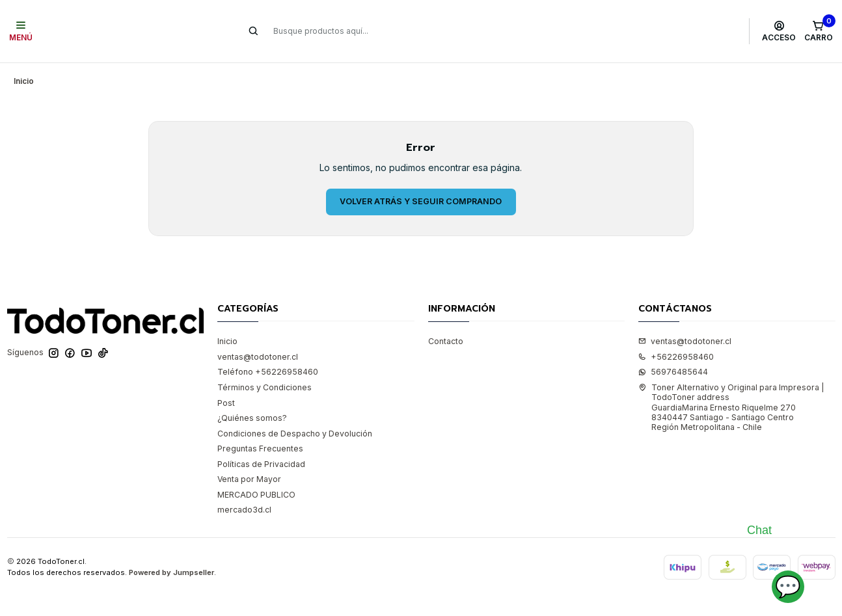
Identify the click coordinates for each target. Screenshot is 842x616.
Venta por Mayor (249, 473)
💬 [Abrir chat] (788, 586)
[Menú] (21, 31)
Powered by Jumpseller (171, 567)
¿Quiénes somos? (252, 412)
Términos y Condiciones (265, 382)
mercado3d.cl (244, 504)
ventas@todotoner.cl (258, 351)
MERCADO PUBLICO (256, 489)
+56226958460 (676, 351)
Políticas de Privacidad (261, 458)
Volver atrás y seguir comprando (421, 195)
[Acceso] (779, 31)
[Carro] (818, 31)
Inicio (227, 335)
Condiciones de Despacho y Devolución (295, 428)
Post (226, 397)
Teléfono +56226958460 (268, 366)
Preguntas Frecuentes (260, 443)
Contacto (446, 335)
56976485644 (673, 366)
